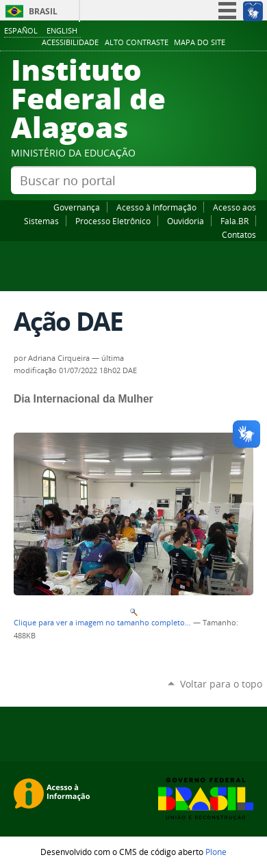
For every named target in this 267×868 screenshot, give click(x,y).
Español (21, 30)
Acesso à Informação (156, 207)
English (62, 30)
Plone (216, 852)
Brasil (43, 11)
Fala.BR (234, 221)
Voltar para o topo (221, 684)
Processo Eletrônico (113, 221)
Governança (77, 207)
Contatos (239, 234)
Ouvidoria (186, 221)
